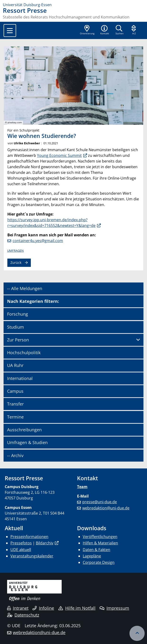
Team (82, 487)
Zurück (16, 262)
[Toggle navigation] (10, 31)
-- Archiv (15, 455)
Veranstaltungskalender (32, 556)
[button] (105, 30)
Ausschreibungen (24, 430)
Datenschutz (23, 615)
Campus (15, 391)
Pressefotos (21, 543)
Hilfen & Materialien (100, 543)
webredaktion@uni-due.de (106, 508)
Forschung (18, 314)
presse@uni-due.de (100, 502)
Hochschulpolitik (24, 353)
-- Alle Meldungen (25, 288)
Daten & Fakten (96, 550)
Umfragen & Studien (27, 442)
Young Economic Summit (59, 155)
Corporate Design (99, 562)
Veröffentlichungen (100, 537)
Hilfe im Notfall (77, 608)
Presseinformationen (29, 537)
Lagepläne (92, 556)
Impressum (114, 608)
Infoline (43, 608)
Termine (15, 417)
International (20, 378)
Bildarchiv (45, 543)
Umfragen (15, 251)
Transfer (15, 404)
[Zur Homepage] (73, 5)
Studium (16, 327)
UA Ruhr (15, 365)
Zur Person (18, 340)
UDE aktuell (21, 550)
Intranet (18, 608)
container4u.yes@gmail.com (38, 241)
